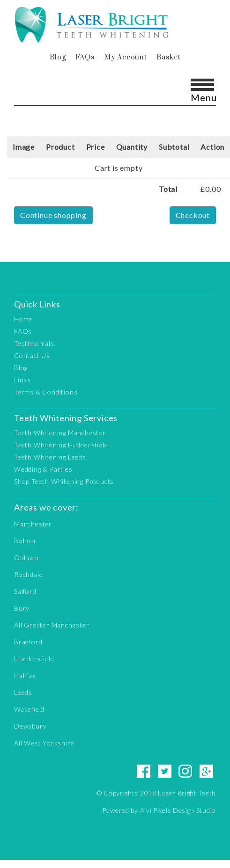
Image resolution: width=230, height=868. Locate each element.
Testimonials (34, 343)
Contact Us (32, 355)
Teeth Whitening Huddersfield (61, 445)
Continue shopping (53, 215)
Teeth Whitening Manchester (60, 433)
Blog (58, 57)
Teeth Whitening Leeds (50, 457)
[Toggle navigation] (202, 89)
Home (23, 319)
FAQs (85, 57)
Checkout (193, 215)
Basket (169, 57)
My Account (126, 57)
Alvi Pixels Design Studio (178, 810)
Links (22, 380)
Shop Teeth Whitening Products (64, 481)
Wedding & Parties (43, 469)
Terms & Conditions (46, 392)
